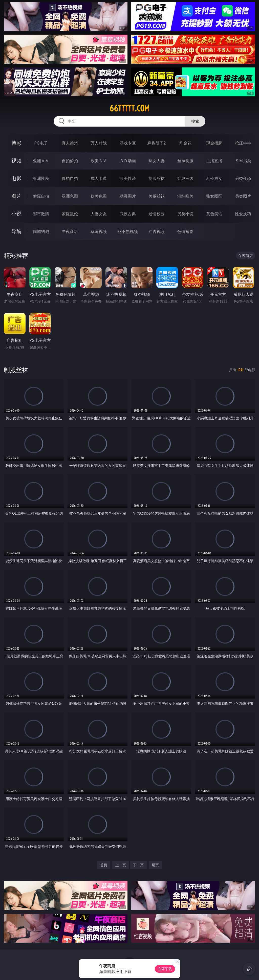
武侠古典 (128, 214)
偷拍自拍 (70, 178)
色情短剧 (185, 231)
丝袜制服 (185, 161)
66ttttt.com (129, 108)
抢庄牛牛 (243, 143)
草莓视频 (99, 231)
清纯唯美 (185, 196)
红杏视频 (157, 231)
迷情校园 (157, 214)
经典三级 (185, 178)
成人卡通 (99, 178)
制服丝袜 (157, 178)
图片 (16, 196)
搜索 (195, 121)
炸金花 (185, 143)
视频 (16, 161)
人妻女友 (99, 214)
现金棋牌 (214, 143)
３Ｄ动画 (128, 161)
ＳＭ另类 (243, 161)
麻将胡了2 (156, 143)
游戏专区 (128, 143)
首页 (104, 865)
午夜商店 (70, 231)
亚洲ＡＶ (41, 161)
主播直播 (214, 161)
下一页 (138, 865)
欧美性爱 (128, 178)
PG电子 (41, 143)
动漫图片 (128, 196)
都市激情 (41, 214)
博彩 (16, 143)
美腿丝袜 (157, 196)
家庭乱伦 (70, 214)
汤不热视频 (128, 231)
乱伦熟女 (214, 178)
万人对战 (99, 143)
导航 (16, 231)
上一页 (121, 865)
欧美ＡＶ (99, 161)
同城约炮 (41, 231)
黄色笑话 (214, 214)
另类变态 (243, 178)
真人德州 (70, 143)
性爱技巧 (243, 214)
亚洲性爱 (41, 178)
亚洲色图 (70, 196)
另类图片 (243, 196)
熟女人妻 (157, 161)
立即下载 (165, 969)
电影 (16, 178)
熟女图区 (214, 196)
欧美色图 (99, 196)
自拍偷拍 (70, 161)
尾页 (155, 865)
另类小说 (185, 214)
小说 (16, 214)
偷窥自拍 (41, 196)
